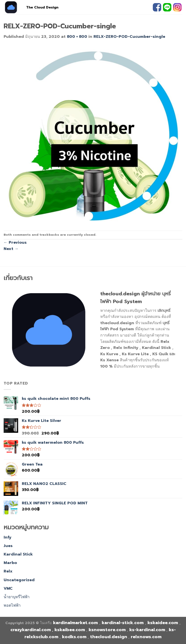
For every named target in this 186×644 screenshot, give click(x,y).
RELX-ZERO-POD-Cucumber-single (129, 37)
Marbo (10, 563)
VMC (8, 588)
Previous (15, 242)
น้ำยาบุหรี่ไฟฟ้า (17, 597)
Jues (8, 546)
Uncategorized (19, 580)
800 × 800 (77, 37)
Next (11, 249)
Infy (8, 537)
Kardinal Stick (18, 554)
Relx (8, 571)
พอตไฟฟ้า (12, 605)
